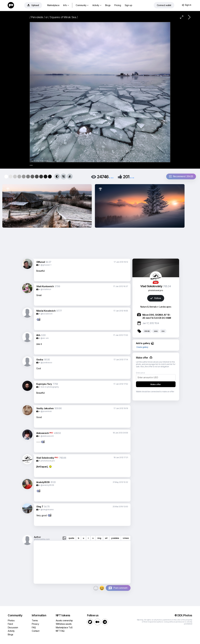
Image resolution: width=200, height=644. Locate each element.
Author (37, 537)
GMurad (41, 262)
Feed (10, 624)
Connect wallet (164, 5)
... (111, 176)
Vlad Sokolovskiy (45, 458)
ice (163, 331)
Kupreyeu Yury (44, 384)
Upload (33, 5)
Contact (36, 631)
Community (82, 5)
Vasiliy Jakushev (45, 408)
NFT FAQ (60, 631)
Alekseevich (43, 433)
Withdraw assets (64, 624)
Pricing (118, 5)
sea (156, 331)
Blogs (108, 5)
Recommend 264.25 (181, 176)
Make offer (156, 384)
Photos (11, 620)
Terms (35, 620)
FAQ (34, 627)
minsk (147, 331)
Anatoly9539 (43, 482)
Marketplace (53, 5)
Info (66, 5)
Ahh (38, 335)
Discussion (13, 627)
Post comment (120, 588)
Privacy (35, 624)
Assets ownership (64, 620)
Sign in (187, 5)
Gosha (40, 360)
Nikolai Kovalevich (46, 311)
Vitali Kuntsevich (45, 286)
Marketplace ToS (64, 627)
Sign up (128, 5)
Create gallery (142, 347)
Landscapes (165, 307)
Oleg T (40, 507)
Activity (97, 5)
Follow (156, 298)
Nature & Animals (148, 307)
